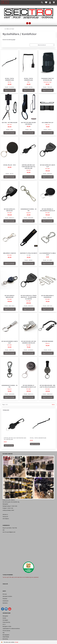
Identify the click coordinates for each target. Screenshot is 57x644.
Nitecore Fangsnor (48, 341)
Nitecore (48, 343)
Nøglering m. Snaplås (9, 253)
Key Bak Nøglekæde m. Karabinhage (48, 296)
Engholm (28, 213)
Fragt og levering (6, 622)
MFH (28, 82)
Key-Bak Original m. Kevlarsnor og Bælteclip (48, 210)
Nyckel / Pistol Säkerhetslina (10, 79)
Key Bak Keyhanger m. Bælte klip (10, 342)
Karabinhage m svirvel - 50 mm (9, 386)
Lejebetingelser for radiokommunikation (11, 628)
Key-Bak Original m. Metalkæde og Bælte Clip (28, 386)
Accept (16, 642)
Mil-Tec (10, 82)
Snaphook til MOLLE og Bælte (29, 253)
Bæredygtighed (6, 635)
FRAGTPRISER (6, 637)
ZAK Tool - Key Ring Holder (9, 122)
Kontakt (4, 618)
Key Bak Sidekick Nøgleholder (9, 296)
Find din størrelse (6, 631)
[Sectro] (28, 13)
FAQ (4, 633)
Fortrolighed (5, 620)
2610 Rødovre (6, 519)
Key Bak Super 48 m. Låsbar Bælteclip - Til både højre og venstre (29, 297)
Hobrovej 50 (5, 516)
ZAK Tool (10, 124)
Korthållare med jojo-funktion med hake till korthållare (29, 167)
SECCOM (28, 170)
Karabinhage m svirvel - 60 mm (28, 210)
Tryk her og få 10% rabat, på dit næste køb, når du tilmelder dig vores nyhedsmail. (21, 577)
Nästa (53, 404)
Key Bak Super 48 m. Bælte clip (47, 166)
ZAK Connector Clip (47, 122)
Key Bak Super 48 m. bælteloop (10, 210)
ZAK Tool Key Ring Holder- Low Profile (28, 123)
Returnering (5, 639)
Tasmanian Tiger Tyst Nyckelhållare (48, 79)
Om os (4, 624)
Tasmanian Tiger (48, 82)
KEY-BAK (47, 169)
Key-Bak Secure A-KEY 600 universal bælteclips (29, 342)
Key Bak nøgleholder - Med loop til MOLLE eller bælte (47, 386)
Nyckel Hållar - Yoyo (10, 165)
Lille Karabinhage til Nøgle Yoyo (48, 254)
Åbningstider (5, 616)
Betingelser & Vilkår (7, 626)
